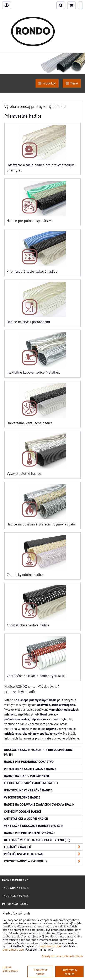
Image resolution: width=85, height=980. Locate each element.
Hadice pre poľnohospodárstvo (30, 221)
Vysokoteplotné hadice (24, 474)
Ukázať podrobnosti (11, 969)
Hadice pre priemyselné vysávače (30, 833)
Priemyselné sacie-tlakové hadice (32, 271)
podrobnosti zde (50, 946)
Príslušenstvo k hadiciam (43, 854)
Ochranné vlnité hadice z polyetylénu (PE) (37, 840)
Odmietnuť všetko (40, 972)
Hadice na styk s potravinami (28, 322)
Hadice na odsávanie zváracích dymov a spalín (41, 524)
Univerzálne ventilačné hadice (30, 423)
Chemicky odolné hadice (25, 575)
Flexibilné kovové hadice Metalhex (33, 372)
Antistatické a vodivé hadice (28, 625)
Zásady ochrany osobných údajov (62, 956)
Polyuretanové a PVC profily (43, 861)
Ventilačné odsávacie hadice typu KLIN (36, 676)
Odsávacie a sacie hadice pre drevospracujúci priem (39, 752)
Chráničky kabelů (43, 847)
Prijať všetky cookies (70, 972)
